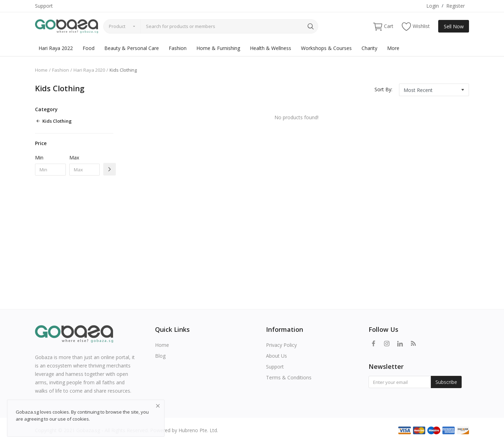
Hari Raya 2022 (56, 48)
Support (44, 6)
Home (41, 70)
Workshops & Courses (326, 48)
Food (89, 48)
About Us (276, 356)
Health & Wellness (271, 48)
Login (433, 6)
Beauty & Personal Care (132, 48)
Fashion (178, 48)
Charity (369, 48)
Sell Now (454, 26)
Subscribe (446, 382)
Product (117, 26)
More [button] (393, 48)
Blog (160, 356)
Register (456, 6)
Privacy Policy (281, 345)
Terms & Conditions (289, 377)
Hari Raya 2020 (89, 70)
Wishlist (416, 26)
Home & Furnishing (218, 48)
